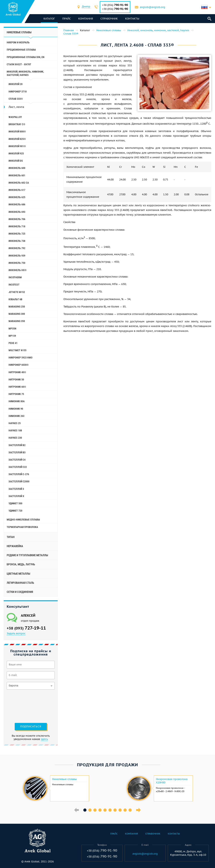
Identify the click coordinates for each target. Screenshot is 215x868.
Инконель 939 (17, 256)
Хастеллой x (16, 496)
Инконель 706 (17, 219)
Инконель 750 (17, 263)
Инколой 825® (17, 139)
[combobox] (86, 7)
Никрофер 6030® (19, 365)
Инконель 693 (17, 212)
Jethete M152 (17, 292)
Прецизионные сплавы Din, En (26, 57)
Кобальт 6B (15, 299)
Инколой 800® (17, 132)
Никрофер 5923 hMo (20, 358)
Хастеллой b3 (17, 452)
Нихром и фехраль (18, 42)
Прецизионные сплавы (21, 50)
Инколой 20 (16, 84)
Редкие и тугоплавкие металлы (27, 555)
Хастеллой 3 (16, 489)
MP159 (12, 336)
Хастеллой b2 (17, 445)
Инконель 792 (17, 248)
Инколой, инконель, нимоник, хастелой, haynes (25, 73)
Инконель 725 (17, 234)
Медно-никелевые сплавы (23, 520)
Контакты (132, 19)
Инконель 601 (17, 175)
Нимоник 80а (17, 401)
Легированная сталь (20, 583)
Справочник (109, 19)
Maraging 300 (17, 314)
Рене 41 (13, 343)
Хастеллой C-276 (19, 474)
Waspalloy (15, 117)
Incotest (14, 285)
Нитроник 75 (16, 394)
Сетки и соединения (20, 592)
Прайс (67, 19)
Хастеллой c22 (18, 467)
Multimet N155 (17, 350)
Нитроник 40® (17, 372)
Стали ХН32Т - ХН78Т (19, 64)
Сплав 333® (16, 99)
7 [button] (115, 810)
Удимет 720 (15, 511)
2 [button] (90, 810)
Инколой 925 (16, 153)
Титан (11, 537)
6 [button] (110, 810)
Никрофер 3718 (18, 92)
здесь (44, 739)
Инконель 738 (17, 241)
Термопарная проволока (22, 527)
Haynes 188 (15, 430)
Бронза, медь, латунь (21, 564)
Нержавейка (15, 546)
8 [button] (120, 810)
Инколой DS (16, 161)
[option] (56, 788)
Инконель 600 (17, 168)
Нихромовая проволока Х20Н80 (172, 781)
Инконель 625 (17, 197)
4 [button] (100, 810)
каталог (49, 19)
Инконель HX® (18, 270)
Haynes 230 (15, 438)
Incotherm (15, 277)
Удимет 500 (15, 503)
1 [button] (85, 810)
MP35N (12, 329)
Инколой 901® (17, 146)
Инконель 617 (17, 190)
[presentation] (22, 706)
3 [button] (95, 810)
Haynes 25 (15, 423)
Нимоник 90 (16, 409)
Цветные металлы (18, 574)
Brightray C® (17, 124)
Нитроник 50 (16, 379)
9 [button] (125, 810)
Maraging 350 (17, 321)
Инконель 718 (17, 226)
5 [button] (105, 810)
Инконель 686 (17, 204)
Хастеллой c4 (17, 460)
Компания (86, 19)
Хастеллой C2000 (19, 481)
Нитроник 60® (17, 387)
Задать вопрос (16, 633)
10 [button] (130, 810)
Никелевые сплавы (19, 32)
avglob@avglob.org (153, 7)
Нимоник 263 (16, 416)
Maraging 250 (17, 307)
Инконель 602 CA (19, 183)
